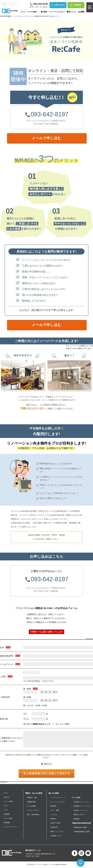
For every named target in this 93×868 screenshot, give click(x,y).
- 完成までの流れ (55, 823)
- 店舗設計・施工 (32, 798)
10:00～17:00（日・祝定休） (39, 5)
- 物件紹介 (53, 819)
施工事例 (44, 12)
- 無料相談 (76, 819)
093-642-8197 (46, 114)
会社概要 (81, 12)
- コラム (6, 806)
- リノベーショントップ (57, 798)
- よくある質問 (31, 806)
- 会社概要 (6, 814)
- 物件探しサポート (79, 815)
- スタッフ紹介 (8, 819)
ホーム (23, 12)
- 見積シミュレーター (56, 832)
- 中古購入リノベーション (81, 802)
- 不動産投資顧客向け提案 (81, 832)
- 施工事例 (53, 806)
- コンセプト (54, 815)
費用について (71, 12)
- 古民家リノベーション (80, 810)
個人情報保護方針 (19, 755)
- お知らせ (6, 797)
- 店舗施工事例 (31, 802)
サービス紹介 (33, 12)
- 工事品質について (56, 836)
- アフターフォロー (33, 810)
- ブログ (6, 810)
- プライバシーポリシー (11, 827)
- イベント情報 (8, 801)
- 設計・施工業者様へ (33, 815)
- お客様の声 (54, 828)
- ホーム (6, 793)
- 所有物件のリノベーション (82, 806)
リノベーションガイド (57, 12)
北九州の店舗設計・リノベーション (12, 16)
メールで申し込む (47, 138)
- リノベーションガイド (57, 802)
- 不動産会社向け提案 (80, 828)
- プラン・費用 (54, 810)
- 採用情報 (6, 823)
